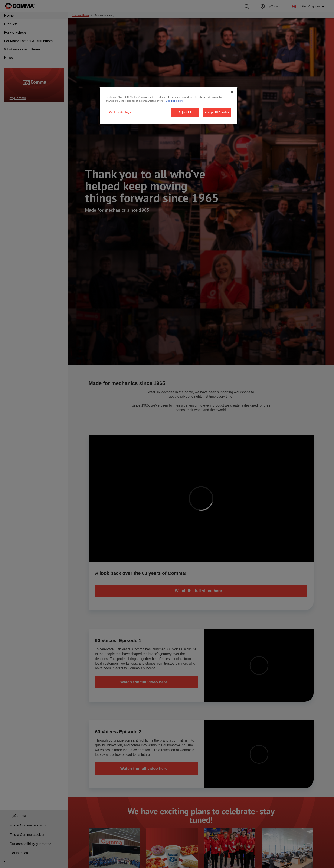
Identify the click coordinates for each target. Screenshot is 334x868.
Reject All (185, 112)
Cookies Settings (120, 112)
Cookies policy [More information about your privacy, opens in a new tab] (174, 101)
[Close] (232, 92)
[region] (168, 106)
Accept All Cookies (217, 112)
